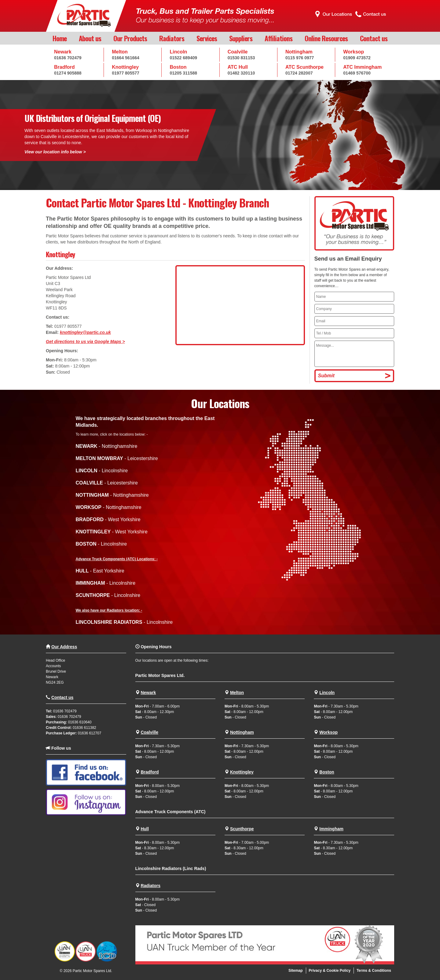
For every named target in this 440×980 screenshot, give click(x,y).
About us (90, 38)
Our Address (64, 647)
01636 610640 (80, 722)
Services (207, 38)
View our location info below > (55, 152)
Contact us (374, 38)
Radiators (172, 38)
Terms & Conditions (374, 971)
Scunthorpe (242, 829)
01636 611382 (84, 728)
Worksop (328, 732)
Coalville (149, 732)
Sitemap (296, 971)
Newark (148, 693)
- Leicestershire (117, 458)
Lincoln (327, 693)
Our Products (130, 38)
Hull (145, 829)
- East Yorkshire (100, 571)
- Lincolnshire (102, 471)
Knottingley (242, 772)
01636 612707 (90, 733)
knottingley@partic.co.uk (85, 332)
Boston (327, 772)
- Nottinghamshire (107, 446)
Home (60, 38)
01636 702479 (65, 711)
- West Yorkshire (108, 519)
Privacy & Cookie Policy (330, 971)
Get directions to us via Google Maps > (85, 342)
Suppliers (241, 38)
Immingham (331, 829)
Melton (237, 693)
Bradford (150, 772)
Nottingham (242, 732)
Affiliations (279, 38)
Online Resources (326, 38)
